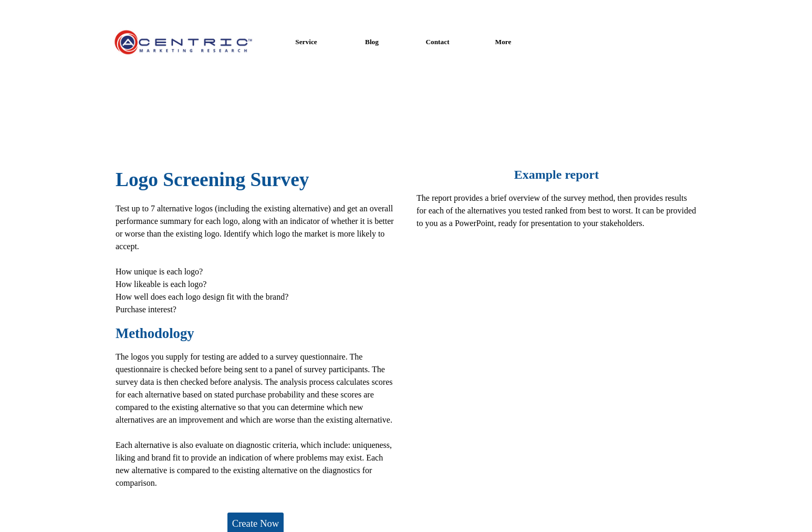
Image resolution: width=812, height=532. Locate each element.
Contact (437, 42)
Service (306, 42)
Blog (372, 42)
